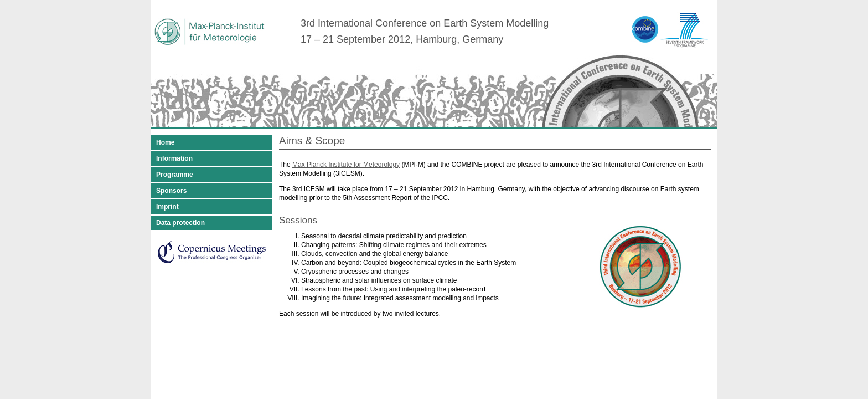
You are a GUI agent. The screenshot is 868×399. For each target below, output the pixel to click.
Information (174, 158)
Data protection (180, 223)
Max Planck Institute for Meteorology (346, 165)
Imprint (167, 207)
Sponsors (171, 191)
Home (165, 142)
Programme (175, 175)
